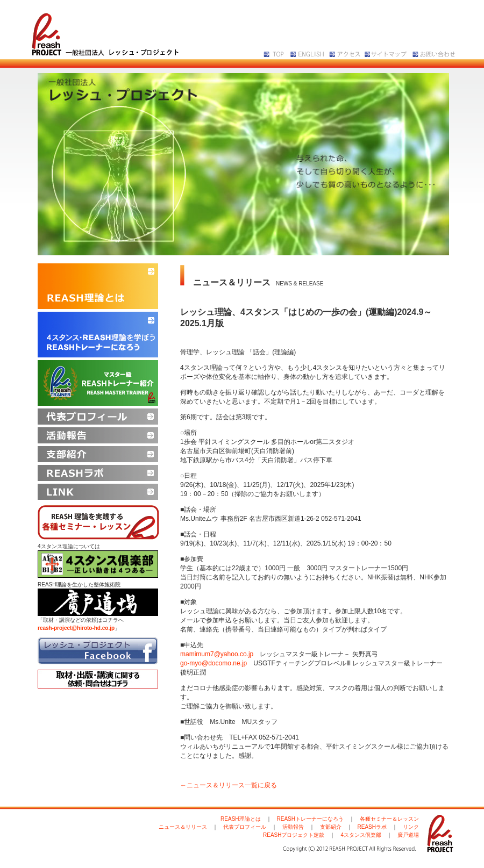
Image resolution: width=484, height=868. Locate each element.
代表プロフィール (245, 827)
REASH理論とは (240, 819)
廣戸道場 (408, 835)
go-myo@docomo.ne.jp (213, 663)
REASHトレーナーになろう (310, 819)
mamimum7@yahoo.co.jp (217, 654)
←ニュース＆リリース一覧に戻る (229, 785)
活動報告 (293, 827)
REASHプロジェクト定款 (294, 835)
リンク (411, 827)
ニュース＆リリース (183, 827)
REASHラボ (372, 827)
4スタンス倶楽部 (361, 835)
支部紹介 (331, 827)
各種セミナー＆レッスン (389, 819)
